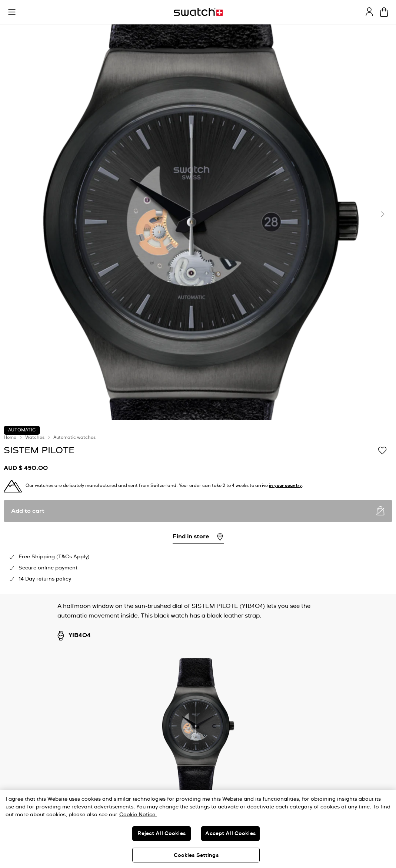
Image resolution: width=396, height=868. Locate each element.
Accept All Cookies (230, 834)
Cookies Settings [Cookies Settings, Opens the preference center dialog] (196, 855)
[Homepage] (198, 12)
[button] (12, 12)
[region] (198, 829)
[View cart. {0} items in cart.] (384, 12)
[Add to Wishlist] (382, 450)
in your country (285, 486)
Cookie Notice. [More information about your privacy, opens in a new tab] (138, 815)
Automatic (22, 430)
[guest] (369, 12)
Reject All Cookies (162, 834)
